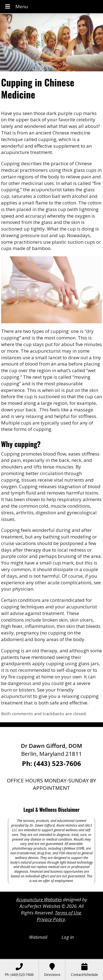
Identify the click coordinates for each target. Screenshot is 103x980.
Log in (68, 937)
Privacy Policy (51, 919)
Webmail (38, 937)
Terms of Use (68, 913)
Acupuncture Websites (39, 899)
